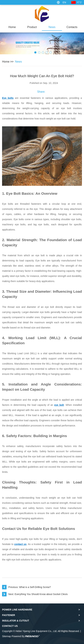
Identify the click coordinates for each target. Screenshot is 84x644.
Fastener (9, 615)
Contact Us (10, 626)
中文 (80, 2)
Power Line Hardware (17, 610)
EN (64, 2)
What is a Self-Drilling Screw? (35, 587)
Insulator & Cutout (16, 621)
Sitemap (6, 636)
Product (32, 27)
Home (12, 27)
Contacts (72, 27)
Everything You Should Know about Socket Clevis (41, 594)
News (52, 27)
